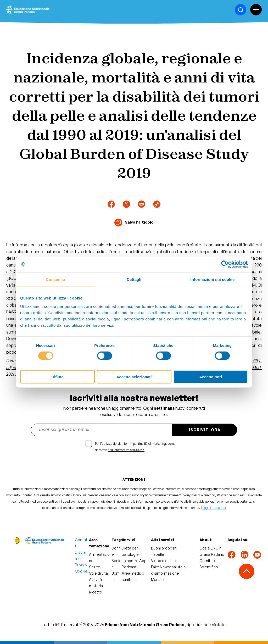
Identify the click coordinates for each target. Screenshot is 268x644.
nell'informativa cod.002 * (126, 450)
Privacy (81, 565)
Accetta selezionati (134, 377)
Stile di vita (98, 573)
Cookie (81, 571)
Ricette (96, 592)
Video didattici (164, 561)
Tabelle (158, 554)
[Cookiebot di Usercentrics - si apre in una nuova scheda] (225, 264)
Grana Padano (212, 554)
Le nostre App (134, 561)
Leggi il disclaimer (214, 508)
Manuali (158, 579)
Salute (95, 567)
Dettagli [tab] (134, 279)
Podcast (129, 567)
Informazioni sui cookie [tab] (213, 279)
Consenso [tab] (55, 279)
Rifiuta (57, 377)
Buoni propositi (164, 548)
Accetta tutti (211, 377)
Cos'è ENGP (210, 548)
